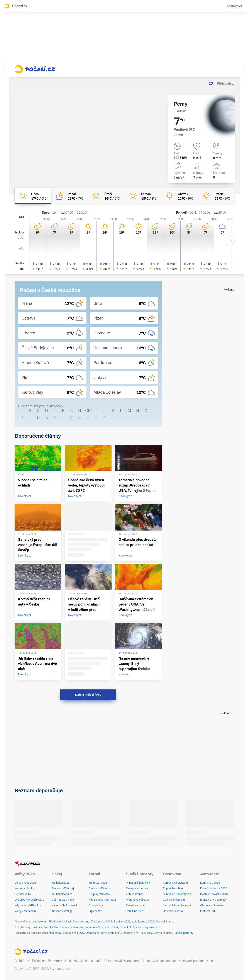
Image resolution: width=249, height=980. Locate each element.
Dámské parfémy (96, 933)
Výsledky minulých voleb (29, 900)
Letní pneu (115, 933)
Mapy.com (41, 922)
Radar (146, 961)
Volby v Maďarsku (25, 911)
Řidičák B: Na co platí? (214, 900)
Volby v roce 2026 (25, 883)
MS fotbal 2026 (98, 883)
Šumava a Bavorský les (177, 894)
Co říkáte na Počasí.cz (30, 961)
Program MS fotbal (100, 888)
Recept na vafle (135, 905)
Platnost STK (208, 911)
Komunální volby (25, 888)
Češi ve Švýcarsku (174, 900)
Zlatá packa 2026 (102, 922)
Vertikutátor (52, 927)
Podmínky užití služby (63, 961)
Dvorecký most (165, 922)
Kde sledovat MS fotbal (103, 900)
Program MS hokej (63, 888)
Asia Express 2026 (143, 922)
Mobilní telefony (52, 933)
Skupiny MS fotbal (100, 894)
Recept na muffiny (137, 888)
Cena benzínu (81, 922)
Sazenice (37, 927)
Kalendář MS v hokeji (64, 905)
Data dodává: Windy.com (122, 961)
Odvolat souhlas (164, 961)
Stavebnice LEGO (74, 933)
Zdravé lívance (135, 894)
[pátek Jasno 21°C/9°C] (216, 196)
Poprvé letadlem (173, 888)
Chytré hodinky (163, 933)
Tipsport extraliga (62, 911)
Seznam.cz (235, 6)
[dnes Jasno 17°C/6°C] (33, 196)
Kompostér (111, 927)
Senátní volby (23, 894)
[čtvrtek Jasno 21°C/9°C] (180, 196)
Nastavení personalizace (196, 961)
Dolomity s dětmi (173, 911)
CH (88, 411)
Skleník (124, 927)
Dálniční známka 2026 (214, 888)
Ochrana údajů (91, 961)
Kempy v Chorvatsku (175, 883)
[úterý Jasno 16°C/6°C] (106, 196)
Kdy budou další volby (28, 905)
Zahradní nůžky (94, 927)
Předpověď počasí (60, 922)
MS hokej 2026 (61, 883)
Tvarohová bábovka (138, 900)
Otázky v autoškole (212, 905)
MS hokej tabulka (62, 894)
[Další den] (230, 241)
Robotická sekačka (72, 927)
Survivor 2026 (122, 922)
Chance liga (96, 905)
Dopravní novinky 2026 (214, 894)
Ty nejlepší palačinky (138, 883)
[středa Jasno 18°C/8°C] (143, 196)
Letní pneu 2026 (210, 883)
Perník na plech (135, 911)
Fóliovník (136, 927)
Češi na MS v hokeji (63, 900)
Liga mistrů (95, 911)
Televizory (146, 933)
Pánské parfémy (183, 933)
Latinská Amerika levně (177, 905)
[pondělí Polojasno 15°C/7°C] (69, 196)
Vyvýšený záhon (152, 927)
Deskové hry (131, 933)
